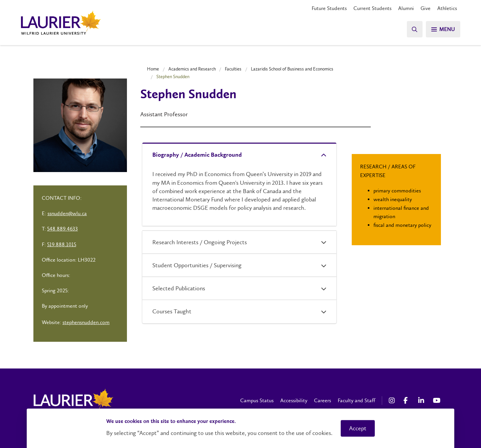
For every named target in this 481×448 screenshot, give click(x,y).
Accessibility (294, 400)
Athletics (447, 8)
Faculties (233, 69)
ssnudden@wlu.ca (67, 213)
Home (153, 69)
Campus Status (257, 400)
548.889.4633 (62, 229)
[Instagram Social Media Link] (393, 401)
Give (426, 8)
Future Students (329, 8)
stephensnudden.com (86, 322)
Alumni (406, 8)
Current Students (372, 8)
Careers (323, 400)
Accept (358, 428)
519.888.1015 (62, 244)
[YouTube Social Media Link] (437, 401)
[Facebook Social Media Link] (408, 401)
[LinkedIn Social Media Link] (422, 401)
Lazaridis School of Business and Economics (292, 69)
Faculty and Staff (356, 400)
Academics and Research (192, 69)
